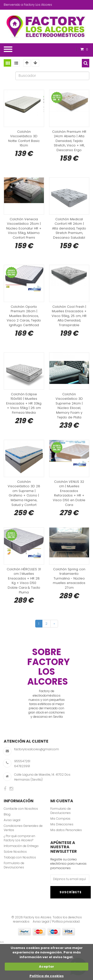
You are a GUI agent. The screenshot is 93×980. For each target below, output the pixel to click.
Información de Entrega (21, 846)
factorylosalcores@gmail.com (37, 749)
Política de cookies (47, 976)
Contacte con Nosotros (21, 809)
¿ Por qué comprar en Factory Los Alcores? (19, 838)
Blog (7, 814)
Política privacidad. (66, 921)
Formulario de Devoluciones (14, 865)
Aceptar (46, 966)
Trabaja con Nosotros (20, 857)
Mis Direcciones (62, 824)
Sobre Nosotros (15, 852)
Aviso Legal (12, 820)
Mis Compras (60, 819)
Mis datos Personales (66, 830)
